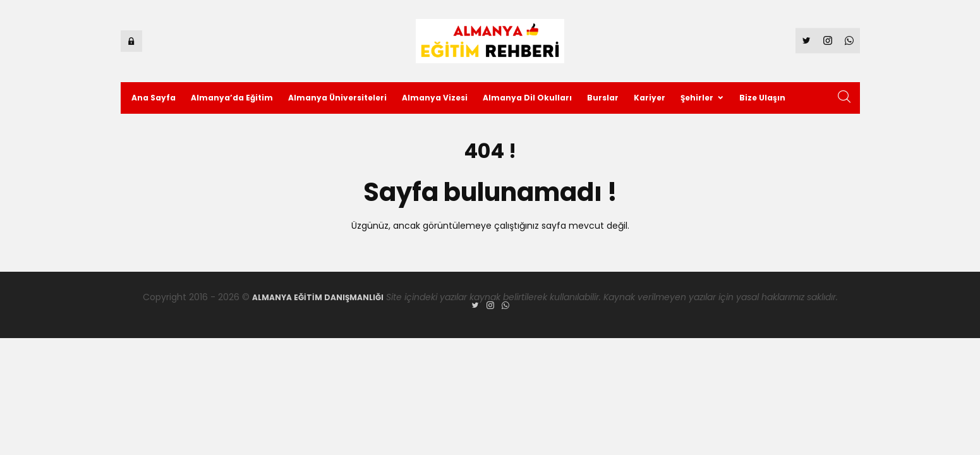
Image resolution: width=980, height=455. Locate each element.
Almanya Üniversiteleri (337, 98)
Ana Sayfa (154, 98)
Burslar (603, 98)
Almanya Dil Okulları (527, 98)
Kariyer (650, 98)
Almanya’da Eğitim (232, 98)
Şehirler (697, 98)
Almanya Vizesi (435, 98)
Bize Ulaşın (762, 98)
